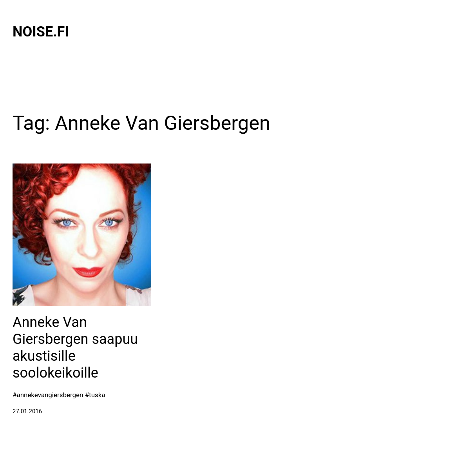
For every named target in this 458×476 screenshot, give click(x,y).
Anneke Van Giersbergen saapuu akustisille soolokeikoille (75, 348)
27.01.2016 (27, 411)
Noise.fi (41, 32)
